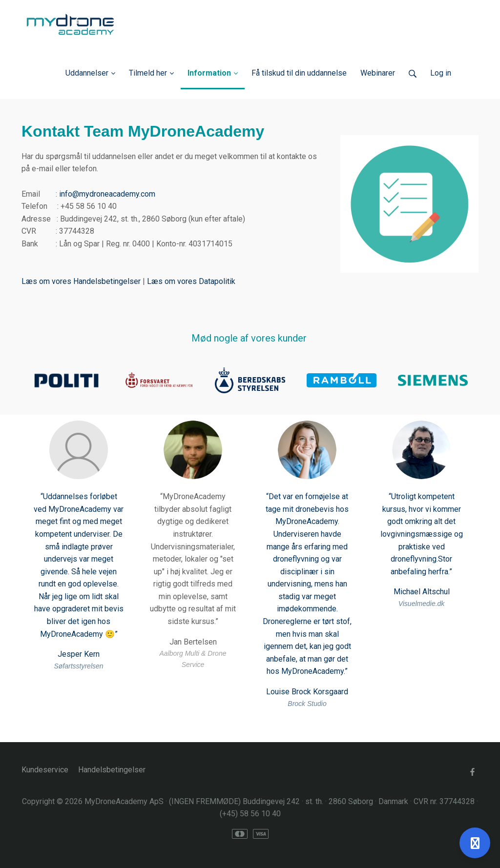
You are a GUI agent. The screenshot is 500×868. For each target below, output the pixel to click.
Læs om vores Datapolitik (191, 281)
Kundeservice (45, 770)
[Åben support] (475, 843)
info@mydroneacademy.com (107, 194)
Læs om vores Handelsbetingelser (81, 281)
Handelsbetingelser (112, 770)
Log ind (465, 73)
